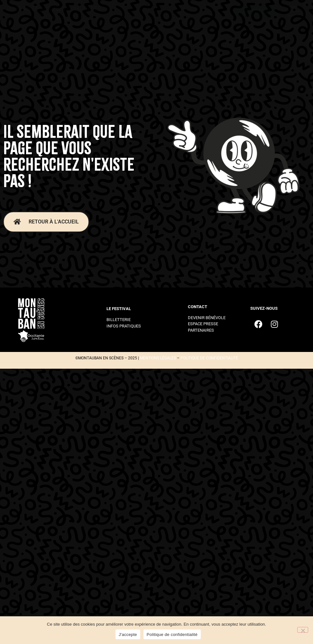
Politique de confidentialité (172, 635)
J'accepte (128, 635)
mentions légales (158, 358)
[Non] (303, 630)
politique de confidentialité (209, 358)
